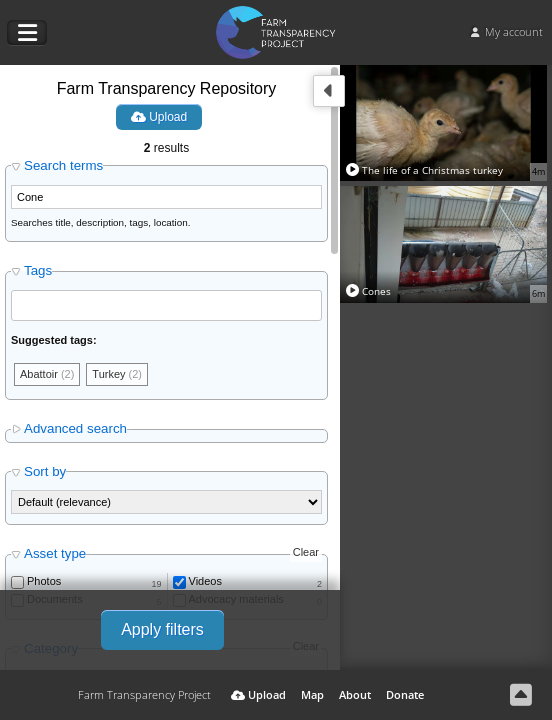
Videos (205, 581)
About (355, 694)
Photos (44, 581)
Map (312, 694)
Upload (159, 117)
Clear (306, 552)
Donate (405, 694)
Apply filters (162, 629)
